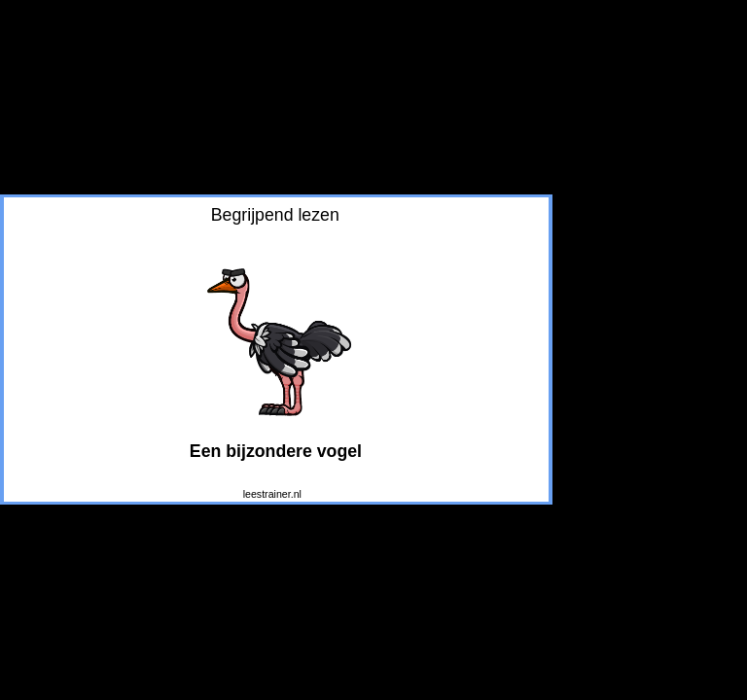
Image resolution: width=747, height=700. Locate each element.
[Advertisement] (650, 113)
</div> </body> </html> (276, 350)
